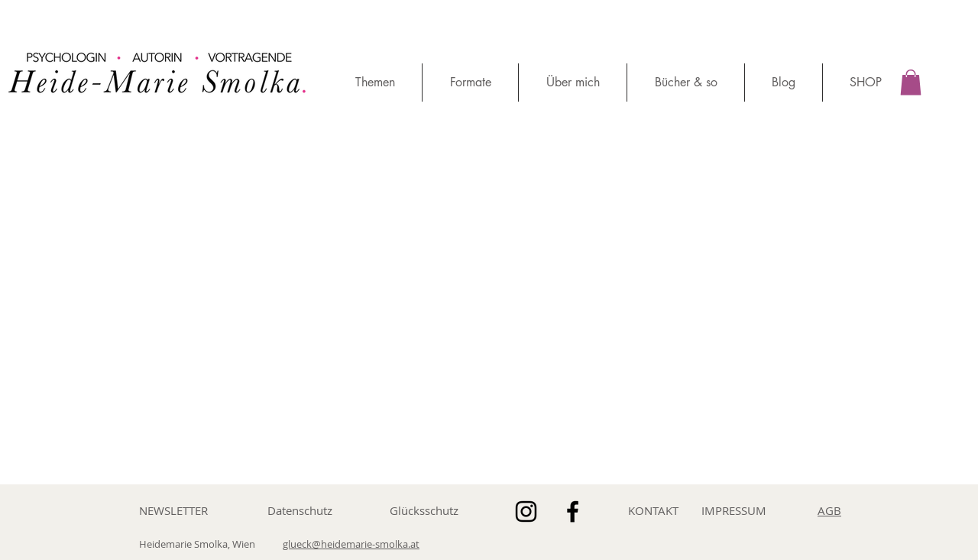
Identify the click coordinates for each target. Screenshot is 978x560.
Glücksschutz (424, 510)
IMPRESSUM (734, 510)
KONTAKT (653, 510)
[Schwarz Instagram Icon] (526, 511)
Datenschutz (300, 510)
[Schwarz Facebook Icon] (573, 511)
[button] (911, 82)
